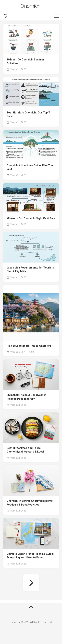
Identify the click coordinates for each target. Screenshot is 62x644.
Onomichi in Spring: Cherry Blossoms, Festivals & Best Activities (30, 503)
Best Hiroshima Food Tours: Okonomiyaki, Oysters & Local (25, 450)
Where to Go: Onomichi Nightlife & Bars (31, 218)
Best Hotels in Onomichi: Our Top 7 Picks (28, 114)
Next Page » (31, 583)
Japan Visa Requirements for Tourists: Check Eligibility (31, 269)
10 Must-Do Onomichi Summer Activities (25, 61)
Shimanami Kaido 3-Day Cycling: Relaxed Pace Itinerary (26, 397)
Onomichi (31, 6)
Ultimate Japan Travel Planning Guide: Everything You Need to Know (30, 556)
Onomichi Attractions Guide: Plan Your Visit (30, 167)
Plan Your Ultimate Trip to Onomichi (29, 346)
